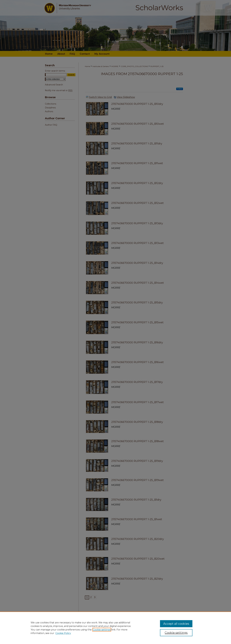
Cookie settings (102, 630)
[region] (115, 628)
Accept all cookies (176, 624)
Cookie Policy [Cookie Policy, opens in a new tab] (63, 633)
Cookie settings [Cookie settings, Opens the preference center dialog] (176, 633)
